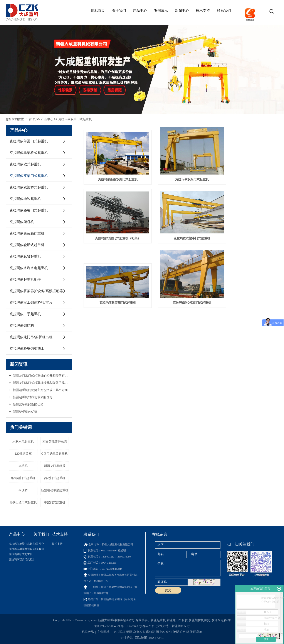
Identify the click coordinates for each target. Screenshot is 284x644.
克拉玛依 (119, 632)
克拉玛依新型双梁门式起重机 (114, 174)
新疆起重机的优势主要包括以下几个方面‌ (40, 390)
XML (160, 638)
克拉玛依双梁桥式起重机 (29, 187)
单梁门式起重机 (55, 502)
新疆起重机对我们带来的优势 (32, 397)
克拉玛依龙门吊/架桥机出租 (31, 337)
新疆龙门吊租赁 (55, 466)
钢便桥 (23, 490)
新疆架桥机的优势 (25, 412)
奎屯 (169, 632)
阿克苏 (161, 632)
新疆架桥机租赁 (199, 620)
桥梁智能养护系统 (55, 441)
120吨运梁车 (23, 454)
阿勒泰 (198, 632)
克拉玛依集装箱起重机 (27, 233)
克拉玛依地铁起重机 (25, 199)
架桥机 (23, 466)
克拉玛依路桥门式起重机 (29, 210)
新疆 (129, 632)
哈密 (183, 632)
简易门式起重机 (55, 478)
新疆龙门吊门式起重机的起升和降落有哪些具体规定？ (40, 376)
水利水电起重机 (23, 441)
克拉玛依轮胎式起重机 (27, 245)
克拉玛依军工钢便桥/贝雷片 (31, 302)
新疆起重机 (158, 620)
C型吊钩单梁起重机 (55, 454)
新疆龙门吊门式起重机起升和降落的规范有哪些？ (40, 383)
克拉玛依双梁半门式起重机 (114, 233)
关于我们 (119, 11)
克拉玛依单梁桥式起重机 (29, 153)
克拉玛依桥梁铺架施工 (27, 349)
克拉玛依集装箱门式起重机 (181, 233)
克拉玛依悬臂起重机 (25, 256)
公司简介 (39, 544)
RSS (152, 638)
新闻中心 (182, 11)
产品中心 (140, 11)
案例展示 (161, 11)
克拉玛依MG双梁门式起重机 (248, 233)
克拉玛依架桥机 (22, 222)
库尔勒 (151, 632)
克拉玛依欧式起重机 (25, 164)
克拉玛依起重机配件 (25, 279)
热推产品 (88, 632)
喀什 (190, 632)
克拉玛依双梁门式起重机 (75, 119)
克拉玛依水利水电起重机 (29, 268)
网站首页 (98, 11)
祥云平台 (149, 626)
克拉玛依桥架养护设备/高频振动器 (36, 291)
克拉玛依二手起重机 (25, 314)
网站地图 (141, 638)
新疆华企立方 (181, 626)
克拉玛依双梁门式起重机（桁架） (248, 174)
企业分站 (127, 638)
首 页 (32, 119)
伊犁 (176, 632)
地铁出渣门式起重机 (23, 502)
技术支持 (203, 11)
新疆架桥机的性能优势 (28, 404)
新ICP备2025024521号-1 (110, 626)
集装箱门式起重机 (23, 478)
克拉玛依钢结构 (22, 325)
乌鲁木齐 (139, 632)
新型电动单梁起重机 (55, 490)
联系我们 (224, 11)
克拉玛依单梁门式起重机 (29, 141)
